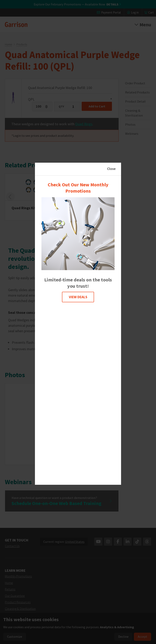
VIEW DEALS (78, 297)
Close (111, 169)
